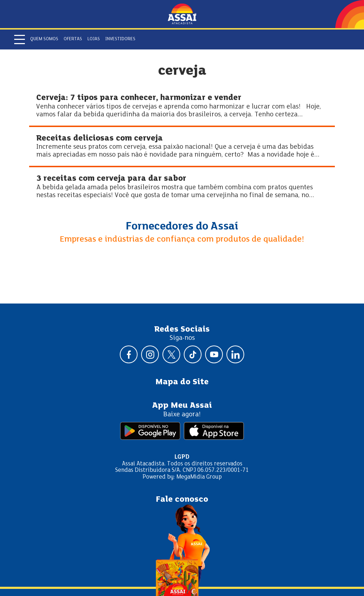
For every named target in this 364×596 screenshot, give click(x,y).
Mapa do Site (182, 382)
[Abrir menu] (20, 39)
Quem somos (44, 39)
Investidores (120, 39)
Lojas (94, 39)
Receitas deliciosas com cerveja (100, 139)
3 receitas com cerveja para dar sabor (111, 179)
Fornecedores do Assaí (182, 227)
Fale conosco (182, 500)
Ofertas (73, 39)
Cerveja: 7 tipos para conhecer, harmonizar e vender (139, 98)
